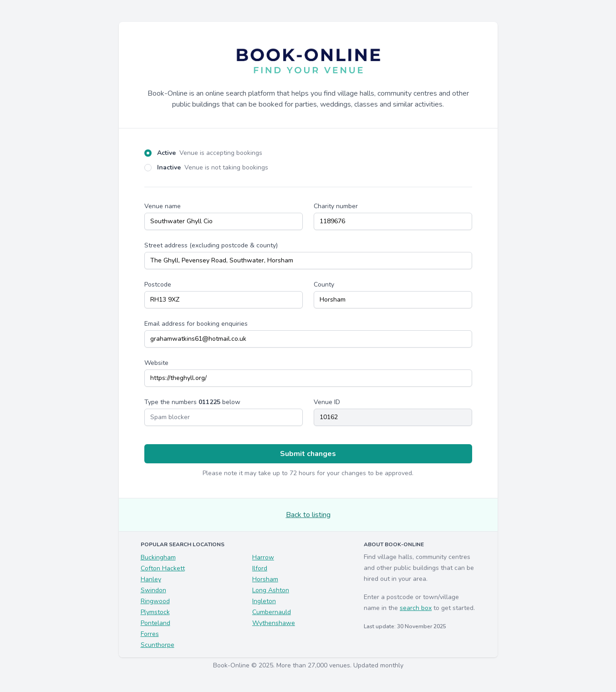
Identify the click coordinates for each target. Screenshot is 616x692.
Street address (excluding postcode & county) (211, 245)
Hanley (151, 579)
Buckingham (158, 557)
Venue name (163, 206)
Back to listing (308, 515)
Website (156, 363)
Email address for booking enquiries (196, 324)
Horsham (265, 579)
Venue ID (327, 402)
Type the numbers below (192, 402)
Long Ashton (271, 590)
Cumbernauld (272, 612)
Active (210, 153)
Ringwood (155, 601)
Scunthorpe (158, 645)
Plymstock (155, 612)
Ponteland (155, 623)
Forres (150, 634)
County (324, 284)
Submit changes (308, 454)
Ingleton (264, 601)
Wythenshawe (274, 623)
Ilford (260, 568)
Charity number (336, 206)
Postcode (158, 284)
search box (416, 608)
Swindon (153, 590)
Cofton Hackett (163, 568)
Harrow (263, 557)
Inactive (213, 167)
